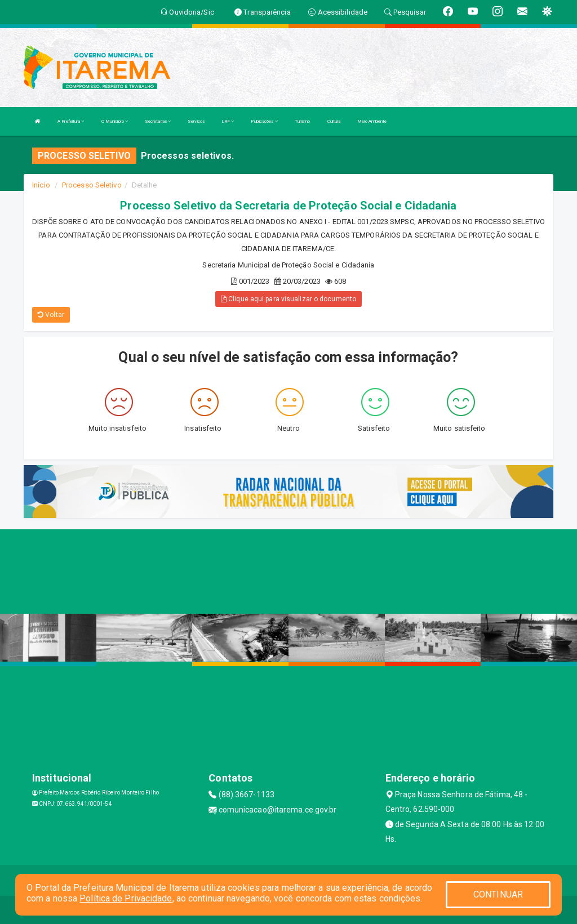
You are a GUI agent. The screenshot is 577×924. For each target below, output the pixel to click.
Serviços (196, 121)
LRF (228, 121)
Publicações (264, 121)
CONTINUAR (498, 894)
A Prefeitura (71, 121)
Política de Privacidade (126, 898)
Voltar (51, 315)
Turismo (303, 121)
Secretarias (158, 121)
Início (41, 185)
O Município (115, 121)
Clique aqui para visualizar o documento (288, 299)
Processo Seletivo (92, 185)
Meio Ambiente (372, 121)
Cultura (334, 121)
